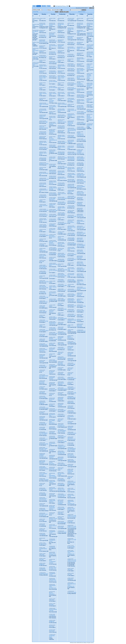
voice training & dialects (44, 235)
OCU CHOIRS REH (62, 410)
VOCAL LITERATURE (44, 210)
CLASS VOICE (52, 165)
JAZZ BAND (52, 495)
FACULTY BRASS (53, 194)
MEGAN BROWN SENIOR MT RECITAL (89, 117)
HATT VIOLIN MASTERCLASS (71, 455)
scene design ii (42, 307)
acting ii (41, 84)
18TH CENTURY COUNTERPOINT (53, 172)
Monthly (44, 6)
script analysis (42, 335)
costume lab (41, 371)
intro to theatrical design (44, 408)
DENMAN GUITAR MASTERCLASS (53, 519)
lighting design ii (52, 428)
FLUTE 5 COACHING (81, 140)
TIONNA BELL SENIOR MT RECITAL (90, 85)
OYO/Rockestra (42, 509)
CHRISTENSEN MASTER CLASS (53, 580)
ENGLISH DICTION (43, 215)
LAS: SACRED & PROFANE (53, 107)
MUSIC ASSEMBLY (53, 361)
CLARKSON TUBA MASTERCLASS (62, 447)
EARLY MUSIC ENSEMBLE (90, 46)
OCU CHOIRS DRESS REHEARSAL (44, 376)
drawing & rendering (53, 300)
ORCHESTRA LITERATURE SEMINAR (52, 132)
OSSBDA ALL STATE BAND (89, 34)
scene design (42, 245)
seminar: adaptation (43, 226)
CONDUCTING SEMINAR (42, 117)
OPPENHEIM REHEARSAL (60, 399)
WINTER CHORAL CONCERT (53, 610)
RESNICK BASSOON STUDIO (53, 339)
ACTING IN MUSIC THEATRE (53, 189)
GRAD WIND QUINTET (52, 350)
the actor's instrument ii (72, 84)
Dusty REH (41, 559)
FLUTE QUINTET (61, 464)
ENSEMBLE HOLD (62, 358)
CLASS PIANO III (53, 72)
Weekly (39, 6)
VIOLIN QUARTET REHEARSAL (43, 350)
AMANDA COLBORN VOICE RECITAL (89, 76)
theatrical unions (52, 437)
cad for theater (42, 340)
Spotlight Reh (42, 564)
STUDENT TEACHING (44, 480)
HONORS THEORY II (44, 148)
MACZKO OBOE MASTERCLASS (61, 453)
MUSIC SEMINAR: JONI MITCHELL (43, 267)
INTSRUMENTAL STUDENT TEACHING (44, 468)
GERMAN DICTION (43, 302)
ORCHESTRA (52, 384)
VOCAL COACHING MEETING (51, 101)
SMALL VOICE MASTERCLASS (52, 554)
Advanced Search (82, 12)
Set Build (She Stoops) (44, 574)
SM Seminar (51, 344)
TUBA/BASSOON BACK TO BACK (43, 499)
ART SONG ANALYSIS (44, 179)
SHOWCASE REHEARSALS (80, 169)
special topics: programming (42, 382)
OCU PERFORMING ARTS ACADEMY (43, 434)
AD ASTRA (42, 413)
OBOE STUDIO (61, 344)
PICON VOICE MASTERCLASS (80, 216)
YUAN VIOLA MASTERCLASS (61, 425)
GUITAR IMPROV (53, 254)
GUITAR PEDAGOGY (52, 463)
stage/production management (42, 403)
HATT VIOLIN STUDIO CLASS (80, 252)
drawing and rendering (51, 259)
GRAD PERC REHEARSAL (52, 34)
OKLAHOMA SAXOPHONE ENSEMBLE (60, 502)
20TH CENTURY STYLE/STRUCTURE (44, 287)
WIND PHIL (42, 362)
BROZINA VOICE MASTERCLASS (71, 509)
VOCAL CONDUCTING (42, 250)
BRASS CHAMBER (53, 318)
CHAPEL (69, 331)
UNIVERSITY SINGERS (42, 356)
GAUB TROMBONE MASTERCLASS (62, 496)
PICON (69, 326)
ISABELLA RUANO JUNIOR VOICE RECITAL (90, 67)
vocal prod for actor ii (43, 439)
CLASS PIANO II (43, 36)
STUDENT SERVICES (72, 153)
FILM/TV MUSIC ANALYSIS (43, 185)
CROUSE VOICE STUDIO (71, 496)
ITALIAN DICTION (53, 215)
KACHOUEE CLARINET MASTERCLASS (80, 152)
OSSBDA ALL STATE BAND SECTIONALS (72, 516)
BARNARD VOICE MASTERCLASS (81, 175)
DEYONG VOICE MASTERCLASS (53, 568)
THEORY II (42, 31)
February (64, 6)
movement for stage (53, 390)
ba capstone (41, 388)
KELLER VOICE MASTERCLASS (80, 107)
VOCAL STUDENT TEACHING (43, 474)
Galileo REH (35, 58)
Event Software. (84, 643)
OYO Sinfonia (42, 525)
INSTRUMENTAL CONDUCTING (53, 323)
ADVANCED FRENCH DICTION (53, 469)
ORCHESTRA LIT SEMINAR (53, 124)
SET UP (41, 277)
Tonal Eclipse (42, 530)
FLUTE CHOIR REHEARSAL (52, 199)
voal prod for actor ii (53, 410)
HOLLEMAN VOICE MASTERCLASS (43, 515)
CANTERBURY (42, 534)
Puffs (34, 25)
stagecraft (41, 99)
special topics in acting (44, 321)
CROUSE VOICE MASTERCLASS (61, 490)
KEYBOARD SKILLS (52, 400)
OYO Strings (42, 520)
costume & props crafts (72, 110)
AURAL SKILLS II (53, 41)
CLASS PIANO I (43, 292)
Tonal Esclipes (52, 631)
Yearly (49, 6)
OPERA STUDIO (71, 461)
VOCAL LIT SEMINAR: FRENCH (43, 127)
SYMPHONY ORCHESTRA (80, 204)
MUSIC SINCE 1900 (43, 122)
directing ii (41, 316)
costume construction (43, 205)
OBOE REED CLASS (72, 306)
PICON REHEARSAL (62, 523)
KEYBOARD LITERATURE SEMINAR (52, 508)
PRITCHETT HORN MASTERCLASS (43, 449)
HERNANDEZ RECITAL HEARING (43, 42)
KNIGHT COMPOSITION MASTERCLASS (80, 134)
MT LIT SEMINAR (53, 249)
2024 (68, 6)
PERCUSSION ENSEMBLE (42, 462)
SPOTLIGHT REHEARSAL (80, 326)
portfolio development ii (81, 128)
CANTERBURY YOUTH (52, 532)
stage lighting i (52, 225)
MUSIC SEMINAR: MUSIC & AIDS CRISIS (43, 78)
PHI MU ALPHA (90, 60)
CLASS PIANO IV (43, 56)
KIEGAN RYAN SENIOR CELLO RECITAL (90, 54)
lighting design (42, 138)
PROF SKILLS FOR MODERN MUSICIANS (53, 243)
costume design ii (52, 146)
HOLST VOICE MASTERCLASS (80, 145)
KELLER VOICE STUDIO (61, 474)
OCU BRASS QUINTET (52, 372)
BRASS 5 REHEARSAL (52, 593)
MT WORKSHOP (43, 159)
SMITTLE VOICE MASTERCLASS (80, 193)
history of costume (43, 397)
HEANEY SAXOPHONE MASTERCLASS (80, 84)
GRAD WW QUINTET (51, 311)
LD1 (34, 19)
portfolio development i (81, 123)
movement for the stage (44, 297)
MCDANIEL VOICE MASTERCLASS (81, 228)
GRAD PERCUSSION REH (36, 51)
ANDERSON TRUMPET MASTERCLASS (43, 456)
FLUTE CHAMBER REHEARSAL (81, 187)
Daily (34, 6)
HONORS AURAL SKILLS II (53, 183)
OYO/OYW (41, 505)
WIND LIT (51, 113)
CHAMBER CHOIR (43, 345)
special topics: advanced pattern (52, 236)
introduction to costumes (44, 164)
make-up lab (42, 262)
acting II (41, 61)
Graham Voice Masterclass (80, 295)
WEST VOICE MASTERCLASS (80, 240)
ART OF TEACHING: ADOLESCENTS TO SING (53, 140)
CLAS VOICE (42, 428)
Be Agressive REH (43, 544)
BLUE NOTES (60, 527)
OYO (40, 539)
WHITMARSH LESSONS (61, 46)
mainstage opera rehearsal (42, 25)
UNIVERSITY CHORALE (42, 418)
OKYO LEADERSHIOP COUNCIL (52, 562)
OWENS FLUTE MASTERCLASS (71, 186)
